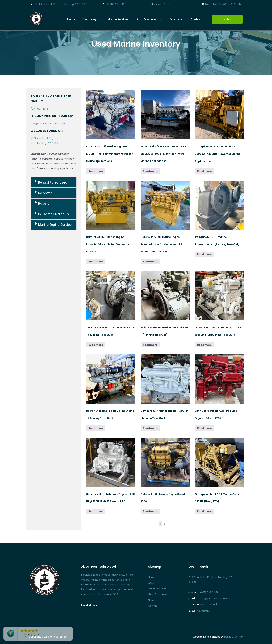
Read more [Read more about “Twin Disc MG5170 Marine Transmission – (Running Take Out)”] (205, 254)
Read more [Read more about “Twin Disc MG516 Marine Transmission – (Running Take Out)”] (96, 345)
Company (91, 19)
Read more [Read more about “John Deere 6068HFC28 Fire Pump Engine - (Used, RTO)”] (205, 428)
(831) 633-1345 (39, 109)
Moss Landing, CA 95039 (45, 143)
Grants (176, 19)
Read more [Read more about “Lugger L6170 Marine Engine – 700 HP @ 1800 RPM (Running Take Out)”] (205, 345)
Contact (196, 19)
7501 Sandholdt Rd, (42, 138)
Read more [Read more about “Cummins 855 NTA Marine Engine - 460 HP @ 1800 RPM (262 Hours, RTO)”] (96, 511)
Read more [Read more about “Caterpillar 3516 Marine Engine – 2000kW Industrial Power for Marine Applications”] (205, 171)
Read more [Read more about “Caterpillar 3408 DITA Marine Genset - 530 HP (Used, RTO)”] (205, 511)
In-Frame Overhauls (54, 214)
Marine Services (118, 19)
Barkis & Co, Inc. (234, 637)
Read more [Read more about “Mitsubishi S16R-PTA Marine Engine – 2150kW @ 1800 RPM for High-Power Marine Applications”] (150, 171)
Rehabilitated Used (53, 182)
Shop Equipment (149, 19)
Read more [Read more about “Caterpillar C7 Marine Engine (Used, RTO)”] (150, 511)
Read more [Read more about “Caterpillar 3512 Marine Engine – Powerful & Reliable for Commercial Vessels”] (96, 262)
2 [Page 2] (164, 524)
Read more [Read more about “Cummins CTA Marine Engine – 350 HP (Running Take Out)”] (150, 428)
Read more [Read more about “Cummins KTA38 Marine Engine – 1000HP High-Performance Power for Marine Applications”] (96, 171)
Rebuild (44, 204)
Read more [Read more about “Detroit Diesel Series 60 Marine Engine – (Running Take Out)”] (96, 428)
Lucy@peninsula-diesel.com (48, 124)
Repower (45, 193)
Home (71, 19)
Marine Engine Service (55, 225)
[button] (91, 19)
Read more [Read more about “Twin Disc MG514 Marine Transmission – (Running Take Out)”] (150, 345)
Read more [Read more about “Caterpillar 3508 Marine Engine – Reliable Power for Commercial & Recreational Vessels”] (150, 262)
